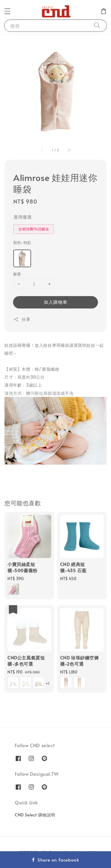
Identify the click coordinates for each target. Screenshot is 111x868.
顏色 (22, 242)
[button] (7, 11)
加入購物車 (56, 302)
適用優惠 (22, 217)
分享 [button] (22, 319)
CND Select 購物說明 (35, 815)
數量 (17, 274)
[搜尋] (97, 25)
